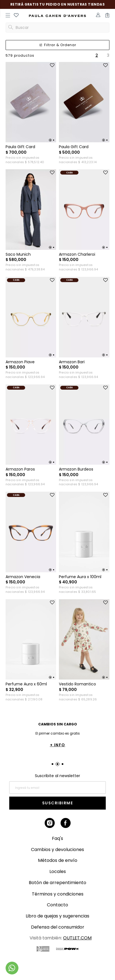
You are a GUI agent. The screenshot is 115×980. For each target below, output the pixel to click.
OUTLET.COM (77, 938)
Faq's (57, 838)
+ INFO (58, 745)
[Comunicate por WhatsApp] (12, 968)
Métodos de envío (58, 860)
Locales (58, 871)
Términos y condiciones (58, 894)
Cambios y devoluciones (57, 850)
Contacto (57, 905)
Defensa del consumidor (58, 927)
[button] (16, 16)
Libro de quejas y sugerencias (57, 916)
